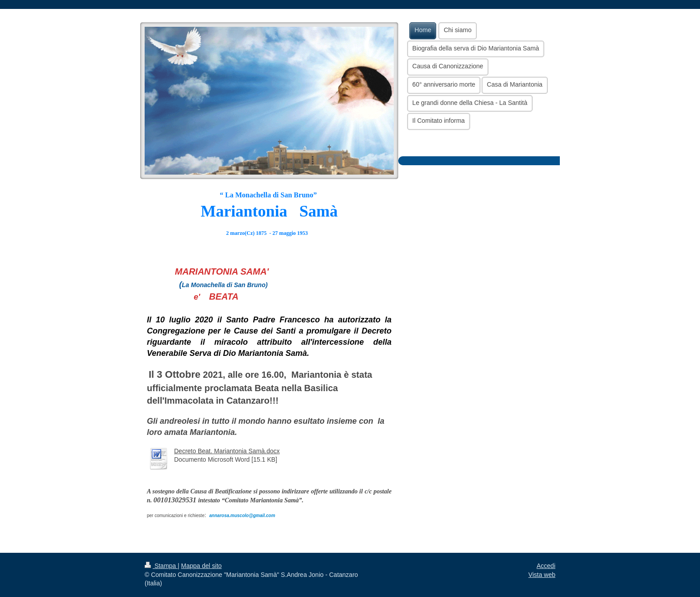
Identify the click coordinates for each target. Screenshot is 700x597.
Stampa (161, 566)
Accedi (546, 566)
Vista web (542, 575)
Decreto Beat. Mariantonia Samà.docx (227, 451)
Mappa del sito (202, 566)
